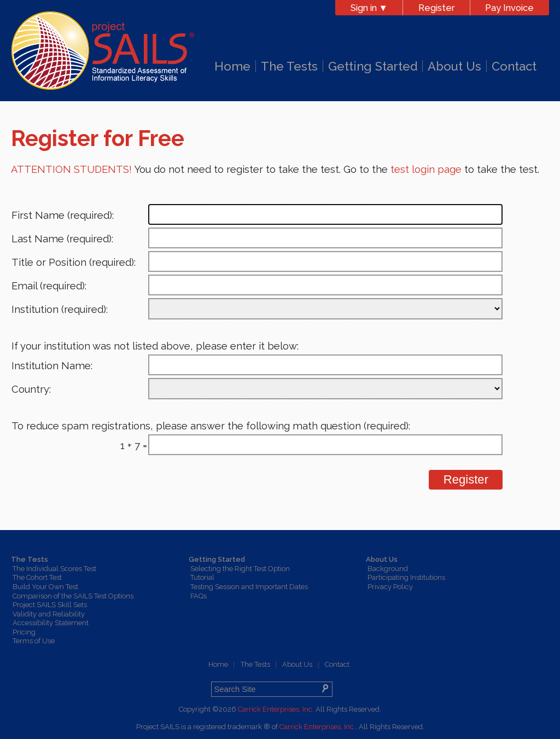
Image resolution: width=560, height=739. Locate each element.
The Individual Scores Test (54, 569)
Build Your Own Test (45, 587)
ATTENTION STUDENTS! (71, 169)
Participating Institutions (406, 577)
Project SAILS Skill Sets (50, 605)
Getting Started (373, 66)
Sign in (369, 8)
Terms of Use (34, 641)
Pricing (24, 632)
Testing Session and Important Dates (249, 587)
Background (388, 569)
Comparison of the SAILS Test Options (73, 596)
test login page (426, 169)
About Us (454, 66)
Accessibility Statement (51, 623)
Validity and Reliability (49, 614)
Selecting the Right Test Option (240, 569)
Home (232, 66)
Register (437, 8)
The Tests (289, 66)
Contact (514, 66)
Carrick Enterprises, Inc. (276, 709)
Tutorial (202, 577)
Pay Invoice (509, 8)
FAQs (199, 596)
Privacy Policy (390, 587)
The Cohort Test (37, 577)
